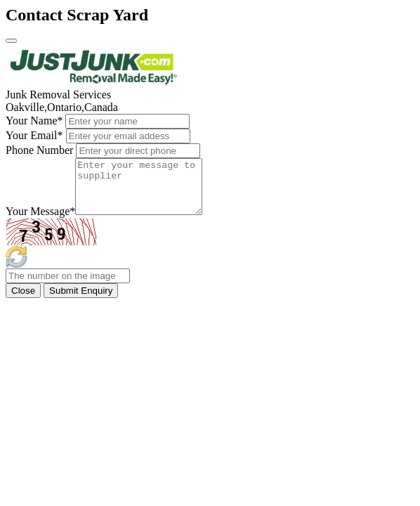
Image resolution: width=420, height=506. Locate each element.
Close (23, 301)
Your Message (40, 222)
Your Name (34, 121)
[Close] (11, 41)
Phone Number (39, 150)
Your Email (34, 135)
